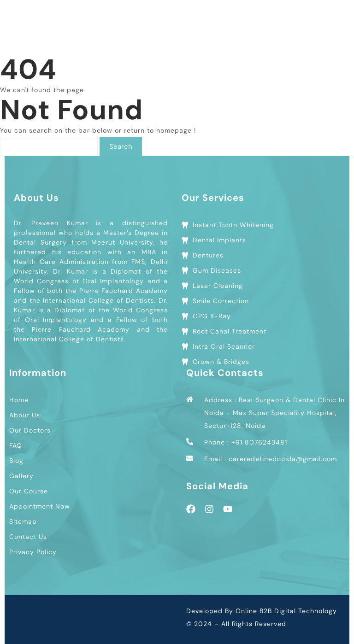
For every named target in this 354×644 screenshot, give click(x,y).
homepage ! (176, 130)
